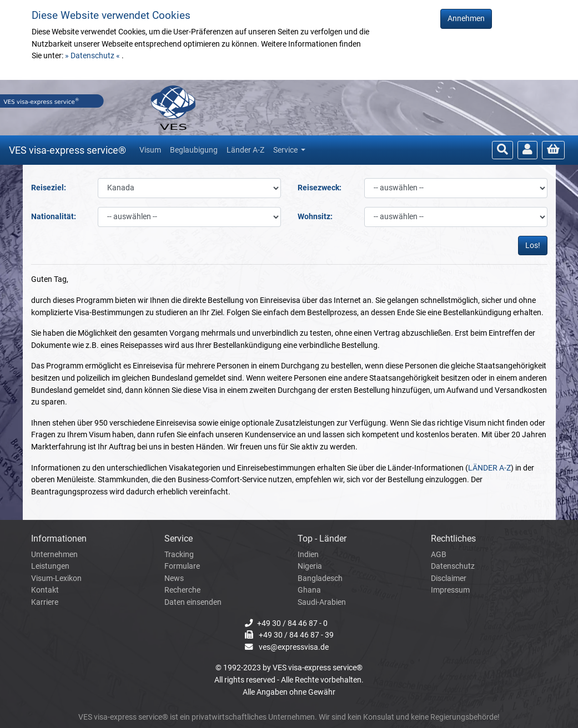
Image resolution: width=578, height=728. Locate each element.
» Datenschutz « (93, 56)
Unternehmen (54, 555)
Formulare (182, 566)
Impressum (450, 590)
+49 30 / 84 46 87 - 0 (292, 623)
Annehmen (466, 19)
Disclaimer (449, 578)
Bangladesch (320, 578)
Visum (150, 150)
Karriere (45, 602)
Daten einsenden (193, 602)
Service (286, 150)
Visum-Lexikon (56, 578)
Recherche (182, 590)
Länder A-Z (245, 150)
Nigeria (310, 566)
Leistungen (50, 566)
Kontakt (45, 590)
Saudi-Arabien (322, 602)
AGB (439, 555)
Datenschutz (453, 566)
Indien (308, 555)
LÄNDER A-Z (489, 468)
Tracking (179, 555)
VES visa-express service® (67, 150)
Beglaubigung (194, 150)
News (174, 578)
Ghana (309, 590)
